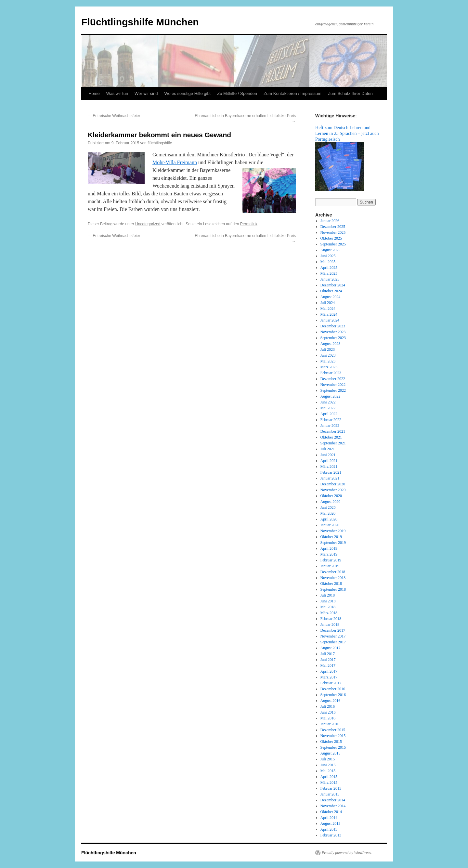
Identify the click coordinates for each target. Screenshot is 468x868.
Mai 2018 (328, 607)
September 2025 (333, 244)
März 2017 (329, 677)
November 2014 (333, 806)
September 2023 (333, 338)
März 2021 (329, 467)
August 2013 (331, 823)
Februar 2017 (331, 683)
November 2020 (333, 490)
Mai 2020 (328, 513)
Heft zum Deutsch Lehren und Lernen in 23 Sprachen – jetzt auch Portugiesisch (347, 133)
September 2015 (333, 747)
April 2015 (329, 777)
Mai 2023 (328, 361)
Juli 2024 (328, 303)
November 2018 (333, 578)
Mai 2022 (328, 408)
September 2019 (333, 543)
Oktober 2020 (331, 496)
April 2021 (329, 461)
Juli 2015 (328, 759)
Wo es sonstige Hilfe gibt (187, 93)
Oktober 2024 (331, 291)
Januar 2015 (330, 794)
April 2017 (329, 671)
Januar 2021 (330, 478)
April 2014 (329, 818)
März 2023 (329, 367)
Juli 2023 (328, 349)
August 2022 (331, 396)
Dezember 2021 (333, 431)
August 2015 (331, 753)
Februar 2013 (331, 835)
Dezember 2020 (333, 484)
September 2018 (333, 589)
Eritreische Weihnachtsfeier (114, 116)
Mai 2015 (328, 771)
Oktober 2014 (331, 812)
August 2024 (331, 297)
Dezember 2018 (333, 572)
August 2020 (331, 502)
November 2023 (333, 332)
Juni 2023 (328, 355)
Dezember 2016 (333, 689)
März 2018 (329, 613)
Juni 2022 (328, 402)
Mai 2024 (328, 309)
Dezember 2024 (333, 285)
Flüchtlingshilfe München (140, 22)
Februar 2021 (331, 472)
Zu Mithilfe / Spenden (237, 93)
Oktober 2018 (331, 584)
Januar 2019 (330, 566)
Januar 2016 (330, 724)
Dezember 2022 (333, 379)
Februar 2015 (331, 788)
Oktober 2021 (331, 437)
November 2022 (333, 385)
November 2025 (333, 232)
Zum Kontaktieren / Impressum (292, 93)
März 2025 (329, 273)
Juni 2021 (328, 455)
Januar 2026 (330, 221)
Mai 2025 (328, 262)
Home (94, 93)
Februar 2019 (331, 560)
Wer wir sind (146, 93)
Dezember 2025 (333, 227)
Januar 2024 (330, 320)
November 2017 (333, 636)
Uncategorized (148, 224)
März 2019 (329, 554)
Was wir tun (117, 93)
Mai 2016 (328, 718)
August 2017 (331, 648)
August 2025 (331, 250)
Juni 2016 (328, 712)
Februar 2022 (331, 420)
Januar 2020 (330, 525)
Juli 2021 (328, 449)
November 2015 (333, 736)
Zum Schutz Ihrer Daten (350, 93)
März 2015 (329, 783)
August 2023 (331, 344)
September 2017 (333, 642)
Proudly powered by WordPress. (347, 853)
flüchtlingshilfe (160, 143)
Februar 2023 (331, 373)
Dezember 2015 (333, 730)
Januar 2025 (330, 279)
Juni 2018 (328, 601)
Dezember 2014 (333, 800)
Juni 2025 (328, 256)
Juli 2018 (328, 595)
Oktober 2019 (331, 537)
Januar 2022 (330, 426)
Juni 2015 (328, 765)
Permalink (249, 224)
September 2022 (333, 390)
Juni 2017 (328, 660)
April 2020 (329, 519)
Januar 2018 (330, 625)
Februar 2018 (331, 619)
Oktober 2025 (331, 238)
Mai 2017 (328, 665)
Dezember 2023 (333, 326)
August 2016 (331, 701)
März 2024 (329, 314)
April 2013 (329, 829)
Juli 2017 (328, 654)
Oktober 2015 (331, 742)
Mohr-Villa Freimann (175, 162)
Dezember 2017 (333, 630)
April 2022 (329, 414)
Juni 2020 (328, 507)
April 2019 (329, 548)
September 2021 (333, 443)
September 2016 (333, 695)
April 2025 (329, 268)
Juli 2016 (328, 706)
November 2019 (333, 531)
